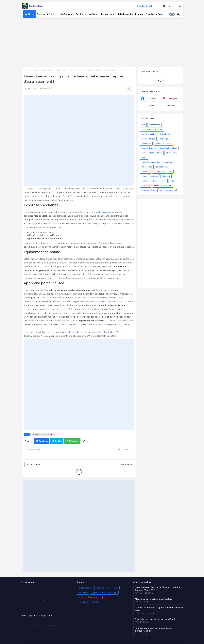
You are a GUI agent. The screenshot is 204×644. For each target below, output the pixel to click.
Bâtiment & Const (46, 14)
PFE (175, 153)
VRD (170, 172)
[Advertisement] (102, 42)
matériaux (146, 186)
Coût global (165, 134)
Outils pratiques (85, 588)
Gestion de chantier (163, 144)
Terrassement (162, 167)
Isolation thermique (169, 148)
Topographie (159, 172)
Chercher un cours (154, 14)
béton (144, 181)
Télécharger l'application (130, 14)
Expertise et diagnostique (107, 588)
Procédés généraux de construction (157, 162)
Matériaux (65, 14)
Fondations (146, 144)
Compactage (154, 125)
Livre (144, 153)
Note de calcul (156, 153)
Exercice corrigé (148, 139)
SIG (151, 167)
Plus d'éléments (126, 465)
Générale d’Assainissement (105, 212)
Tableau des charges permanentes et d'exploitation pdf (153, 629)
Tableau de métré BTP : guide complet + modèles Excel (159, 609)
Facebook (43, 441)
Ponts (144, 158)
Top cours (146, 172)
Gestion (79, 14)
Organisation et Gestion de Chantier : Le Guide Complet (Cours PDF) (158, 589)
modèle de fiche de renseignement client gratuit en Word (92, 332)
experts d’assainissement (111, 302)
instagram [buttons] (173, 99)
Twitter (58, 441)
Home (31, 14)
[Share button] (84, 441)
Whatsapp (73, 441)
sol (161, 190)
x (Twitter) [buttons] (150, 106)
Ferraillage (163, 139)
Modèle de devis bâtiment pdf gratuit (153, 599)
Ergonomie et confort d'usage (104, 593)
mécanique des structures (90, 602)
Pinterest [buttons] (171, 106)
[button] (172, 14)
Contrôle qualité (149, 134)
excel (164, 181)
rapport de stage (149, 190)
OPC (168, 153)
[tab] (29, 14)
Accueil (27, 71)
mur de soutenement (163, 186)
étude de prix (172, 190)
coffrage (154, 181)
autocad (155, 176)
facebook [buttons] (152, 99)
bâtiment (166, 176)
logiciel (173, 181)
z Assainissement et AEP (43, 71)
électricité (83, 593)
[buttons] (164, 6)
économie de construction (90, 597)
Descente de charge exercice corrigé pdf (155, 619)
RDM (143, 167)
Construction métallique (152, 130)
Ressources (106, 14)
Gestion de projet (149, 148)
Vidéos (144, 176)
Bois (143, 125)
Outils (92, 14)
